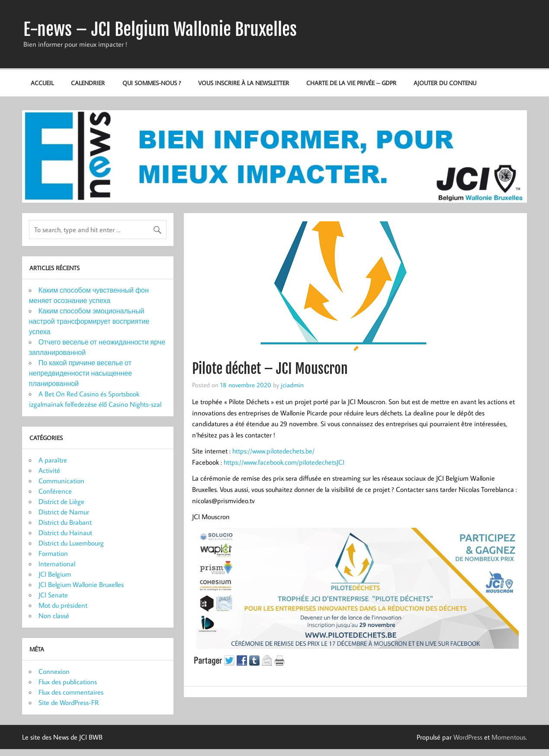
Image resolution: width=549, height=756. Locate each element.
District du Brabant (65, 522)
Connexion (54, 671)
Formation (53, 553)
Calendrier (88, 83)
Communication (61, 481)
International (57, 564)
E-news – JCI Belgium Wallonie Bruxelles (160, 29)
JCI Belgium (55, 574)
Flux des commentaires (71, 692)
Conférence (55, 491)
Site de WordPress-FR (69, 702)
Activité (49, 470)
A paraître (53, 460)
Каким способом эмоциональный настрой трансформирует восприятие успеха (89, 321)
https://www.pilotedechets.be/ (273, 451)
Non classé (54, 616)
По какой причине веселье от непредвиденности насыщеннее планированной (80, 373)
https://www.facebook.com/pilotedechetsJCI (284, 462)
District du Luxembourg (71, 543)
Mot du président (63, 605)
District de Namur (64, 512)
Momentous (509, 737)
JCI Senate (53, 595)
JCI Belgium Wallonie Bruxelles (81, 584)
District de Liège (61, 501)
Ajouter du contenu (445, 83)
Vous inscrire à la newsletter (244, 83)
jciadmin (292, 385)
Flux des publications (68, 682)
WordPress (468, 737)
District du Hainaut (65, 533)
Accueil (42, 83)
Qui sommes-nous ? (152, 83)
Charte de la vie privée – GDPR (351, 83)
